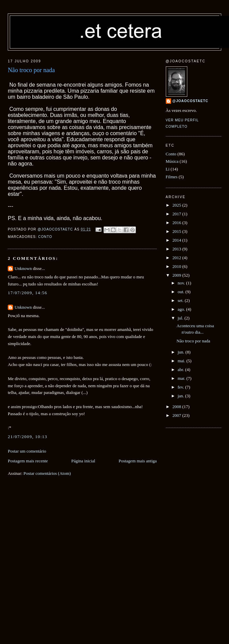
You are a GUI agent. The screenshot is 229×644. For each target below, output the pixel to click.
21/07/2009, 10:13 (27, 437)
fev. (181, 387)
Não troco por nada (193, 341)
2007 (177, 415)
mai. (182, 361)
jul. (181, 318)
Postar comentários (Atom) (47, 473)
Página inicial (83, 461)
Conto (45, 237)
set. (181, 300)
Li (168, 169)
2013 (177, 249)
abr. (181, 370)
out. (181, 292)
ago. (182, 309)
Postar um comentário (27, 451)
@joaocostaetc (190, 101)
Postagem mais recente (28, 461)
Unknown (23, 268)
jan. (181, 396)
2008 (177, 407)
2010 (177, 266)
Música (172, 161)
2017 (177, 214)
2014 (177, 240)
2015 (177, 231)
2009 (177, 275)
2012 (177, 258)
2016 (177, 223)
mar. (182, 378)
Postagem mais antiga (138, 461)
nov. (182, 283)
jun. (181, 352)
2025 (177, 205)
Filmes (172, 177)
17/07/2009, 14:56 (27, 293)
